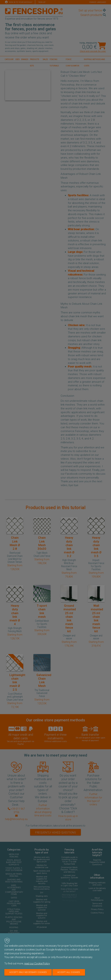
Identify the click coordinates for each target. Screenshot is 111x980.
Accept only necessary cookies (28, 972)
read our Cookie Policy (37, 963)
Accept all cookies (69, 972)
